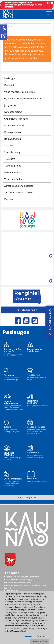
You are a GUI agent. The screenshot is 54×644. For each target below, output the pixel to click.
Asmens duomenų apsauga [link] (19, 186)
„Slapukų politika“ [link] (18, 631)
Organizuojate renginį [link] (16, 119)
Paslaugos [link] (10, 78)
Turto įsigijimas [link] (13, 166)
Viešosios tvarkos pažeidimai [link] (20, 192)
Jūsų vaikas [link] (10, 105)
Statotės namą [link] (12, 152)
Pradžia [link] (9, 27)
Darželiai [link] (9, 85)
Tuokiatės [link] (10, 159)
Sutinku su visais (40, 641)
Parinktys (41, 636)
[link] (4, 28)
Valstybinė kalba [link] (13, 179)
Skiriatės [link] (9, 145)
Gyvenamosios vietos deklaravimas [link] (23, 99)
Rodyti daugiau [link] (27, 497)
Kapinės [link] (9, 199)
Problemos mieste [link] (14, 125)
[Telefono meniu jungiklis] (49, 14)
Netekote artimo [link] (13, 112)
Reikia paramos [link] (13, 132)
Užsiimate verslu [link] (13, 172)
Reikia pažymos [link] (13, 139)
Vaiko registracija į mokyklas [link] (19, 92)
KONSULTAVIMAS (50, 319)
